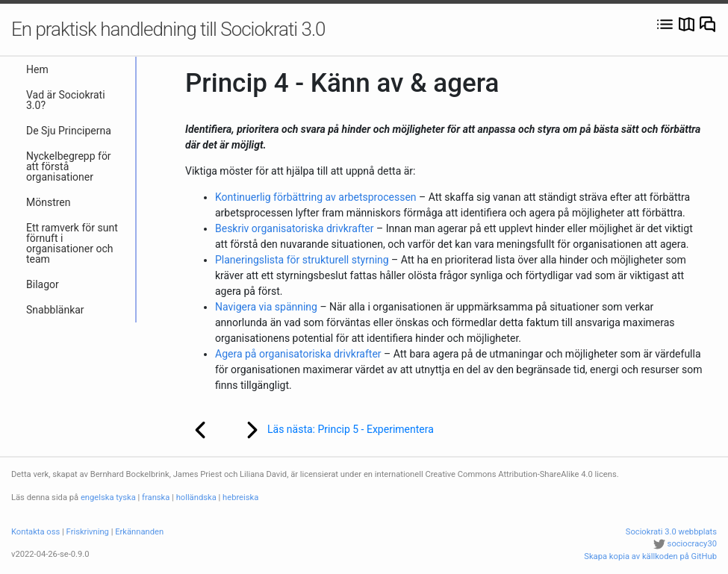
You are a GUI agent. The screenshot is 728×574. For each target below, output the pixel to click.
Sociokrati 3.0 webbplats (671, 532)
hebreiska (240, 497)
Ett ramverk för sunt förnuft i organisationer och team (72, 243)
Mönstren (49, 202)
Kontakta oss (35, 532)
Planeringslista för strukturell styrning (302, 260)
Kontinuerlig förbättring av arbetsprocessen (316, 197)
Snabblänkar (55, 310)
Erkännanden (139, 532)
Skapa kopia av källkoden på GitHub (650, 556)
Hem (37, 69)
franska (156, 497)
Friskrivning (88, 532)
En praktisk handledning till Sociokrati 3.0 (168, 29)
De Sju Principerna (69, 131)
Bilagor (43, 284)
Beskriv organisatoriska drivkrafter (295, 228)
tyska (125, 497)
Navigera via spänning (266, 307)
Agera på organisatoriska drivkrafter (298, 354)
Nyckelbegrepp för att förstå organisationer (69, 166)
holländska (196, 497)
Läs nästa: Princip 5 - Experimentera (330, 430)
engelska (97, 497)
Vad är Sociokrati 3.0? (66, 100)
